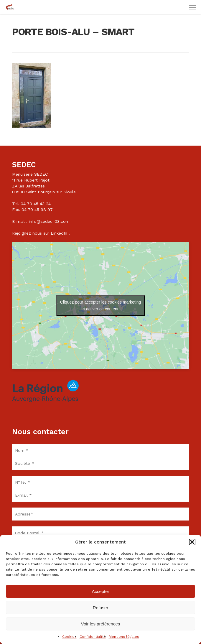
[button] (192, 542)
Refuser (101, 608)
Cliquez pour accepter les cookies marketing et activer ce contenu (101, 305)
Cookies (69, 637)
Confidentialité (93, 637)
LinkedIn (59, 233)
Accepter (100, 591)
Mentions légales (124, 637)
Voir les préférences (101, 624)
